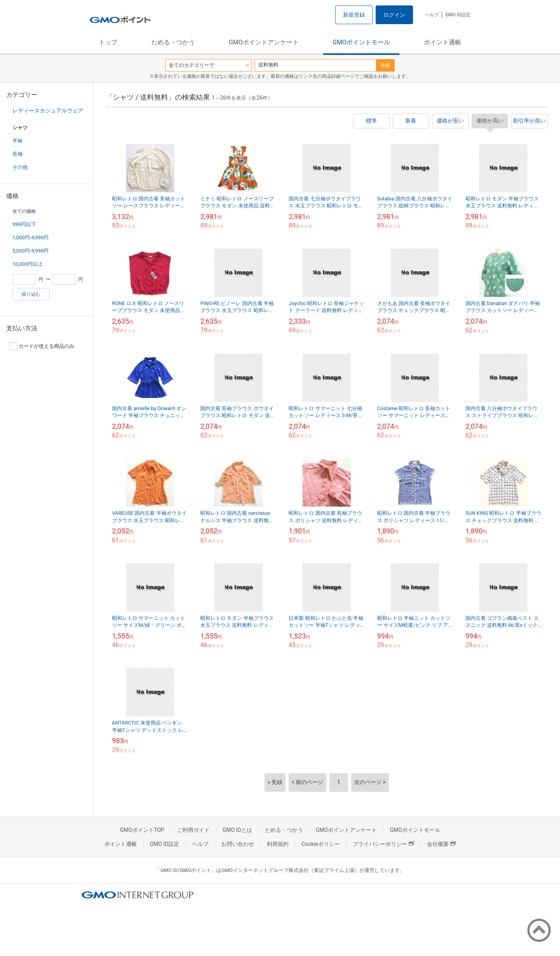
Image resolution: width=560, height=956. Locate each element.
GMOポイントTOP (142, 830)
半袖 (17, 141)
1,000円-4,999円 (31, 238)
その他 (20, 167)
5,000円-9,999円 (31, 251)
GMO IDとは (237, 830)
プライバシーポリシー (383, 844)
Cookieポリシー (321, 844)
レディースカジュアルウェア (48, 111)
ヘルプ (432, 15)
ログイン (394, 15)
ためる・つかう (173, 42)
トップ (108, 42)
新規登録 (354, 15)
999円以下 (24, 224)
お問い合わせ (238, 844)
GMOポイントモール (361, 42)
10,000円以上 (28, 264)
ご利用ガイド (193, 830)
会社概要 (441, 844)
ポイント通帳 (443, 42)
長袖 (17, 154)
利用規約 (278, 844)
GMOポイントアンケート (264, 42)
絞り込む (31, 294)
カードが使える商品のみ (42, 346)
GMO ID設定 (458, 15)
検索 (385, 65)
